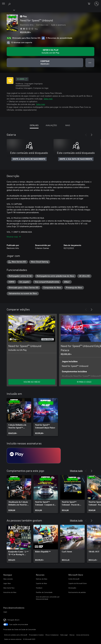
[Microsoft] (50, 2)
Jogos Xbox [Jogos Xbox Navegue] (7, 583)
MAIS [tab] (68, 125)
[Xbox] (7, 10)
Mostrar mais (14, 237)
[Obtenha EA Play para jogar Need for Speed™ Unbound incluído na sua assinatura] (50, 52)
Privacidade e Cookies (36, 635)
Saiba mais (48, 99)
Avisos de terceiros (83, 635)
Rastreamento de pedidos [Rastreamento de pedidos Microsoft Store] (77, 592)
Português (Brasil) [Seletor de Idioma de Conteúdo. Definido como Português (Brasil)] (13, 620)
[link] (19, 417)
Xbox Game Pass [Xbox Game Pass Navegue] (9, 588)
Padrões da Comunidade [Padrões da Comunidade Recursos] (44, 592)
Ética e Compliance (52, 635)
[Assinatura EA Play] (34, 456)
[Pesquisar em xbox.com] (10, 4)
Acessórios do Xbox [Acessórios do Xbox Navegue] (10, 592)
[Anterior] (86, 135)
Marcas (72, 635)
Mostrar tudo (76, 471)
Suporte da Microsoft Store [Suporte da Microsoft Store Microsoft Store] (78, 583)
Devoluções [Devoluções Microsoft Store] (72, 588)
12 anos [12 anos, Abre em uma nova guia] (22, 79)
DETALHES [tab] (34, 125)
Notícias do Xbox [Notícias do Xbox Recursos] (42, 579)
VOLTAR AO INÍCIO (32, 382)
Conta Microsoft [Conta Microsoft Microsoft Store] (74, 579)
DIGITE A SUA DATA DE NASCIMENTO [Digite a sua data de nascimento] (29, 159)
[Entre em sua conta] (97, 4)
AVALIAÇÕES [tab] (51, 125)
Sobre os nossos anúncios (13, 639)
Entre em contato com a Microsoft (16, 635)
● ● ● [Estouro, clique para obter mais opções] (90, 63)
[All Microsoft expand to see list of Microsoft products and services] (3, 4)
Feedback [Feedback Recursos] (39, 588)
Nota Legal (64, 635)
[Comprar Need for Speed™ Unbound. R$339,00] (45, 63)
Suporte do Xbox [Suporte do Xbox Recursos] (41, 583)
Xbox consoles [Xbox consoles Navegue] (8, 579)
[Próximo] (92, 135)
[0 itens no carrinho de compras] (90, 4)
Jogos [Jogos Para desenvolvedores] (5, 612)
